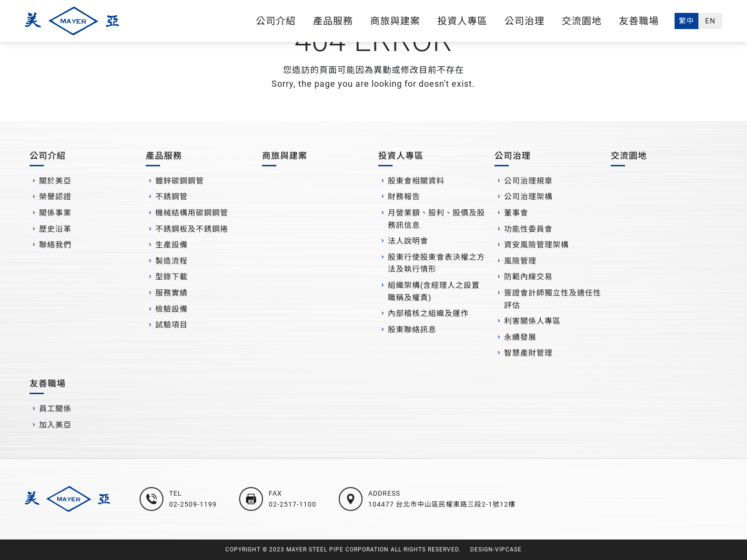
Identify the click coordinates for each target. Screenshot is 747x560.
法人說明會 (408, 241)
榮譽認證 (55, 197)
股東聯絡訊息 (412, 330)
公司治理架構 (528, 197)
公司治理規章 (528, 181)
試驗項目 (172, 325)
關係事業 (55, 213)
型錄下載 (172, 277)
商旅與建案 (395, 21)
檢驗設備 (172, 309)
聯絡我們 (55, 245)
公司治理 (525, 21)
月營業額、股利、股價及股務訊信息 (436, 219)
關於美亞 (55, 181)
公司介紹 (276, 21)
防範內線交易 (528, 277)
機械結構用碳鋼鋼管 (192, 213)
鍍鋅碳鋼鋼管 (180, 181)
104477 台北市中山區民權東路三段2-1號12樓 (442, 504)
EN (710, 21)
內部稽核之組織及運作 (428, 313)
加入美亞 (55, 425)
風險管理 (520, 261)
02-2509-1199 (193, 504)
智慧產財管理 (528, 353)
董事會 (516, 213)
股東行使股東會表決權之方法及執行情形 (436, 263)
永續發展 (520, 337)
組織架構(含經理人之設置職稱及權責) (434, 291)
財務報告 (404, 197)
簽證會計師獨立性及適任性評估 (553, 299)
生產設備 (172, 245)
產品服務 (333, 21)
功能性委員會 (528, 229)
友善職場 (639, 21)
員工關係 (55, 409)
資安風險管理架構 (536, 245)
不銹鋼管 (172, 197)
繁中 (686, 21)
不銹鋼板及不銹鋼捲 (192, 229)
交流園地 (582, 21)
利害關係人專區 (532, 321)
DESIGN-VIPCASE (496, 550)
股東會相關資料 (416, 181)
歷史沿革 (55, 229)
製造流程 (172, 261)
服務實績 (172, 293)
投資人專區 (462, 21)
